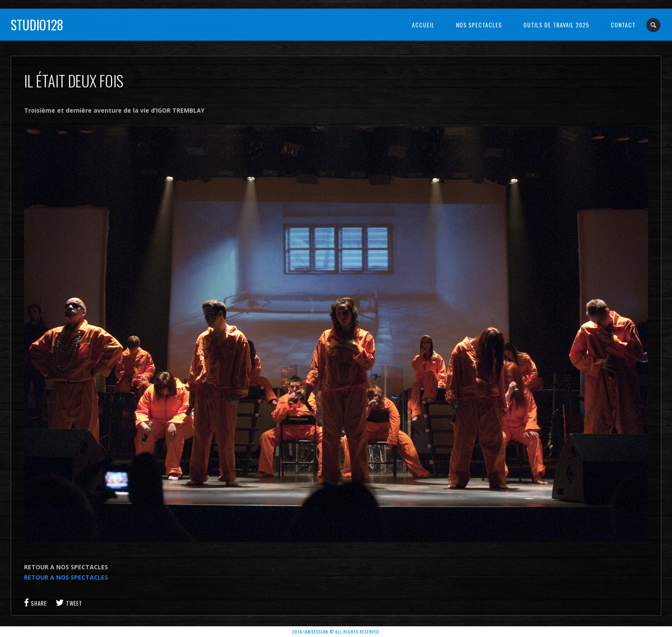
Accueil (423, 25)
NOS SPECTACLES (479, 25)
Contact (623, 25)
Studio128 (37, 25)
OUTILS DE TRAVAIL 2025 (556, 25)
